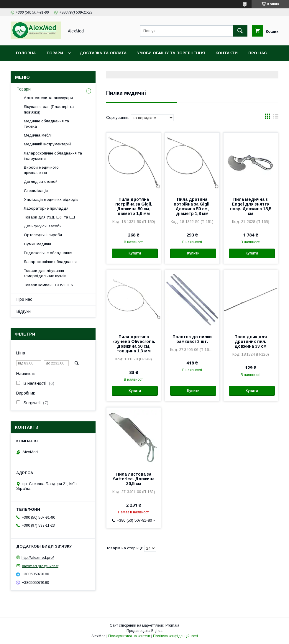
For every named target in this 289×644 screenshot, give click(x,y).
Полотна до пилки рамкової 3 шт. (192, 339)
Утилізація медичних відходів (51, 199)
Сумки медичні (37, 244)
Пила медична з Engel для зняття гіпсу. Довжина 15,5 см (251, 206)
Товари (55, 53)
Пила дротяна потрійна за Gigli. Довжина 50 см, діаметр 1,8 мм (192, 206)
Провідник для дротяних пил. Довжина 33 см (251, 341)
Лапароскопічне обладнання (50, 262)
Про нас (258, 53)
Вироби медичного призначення (41, 170)
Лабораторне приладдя (46, 208)
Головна (26, 53)
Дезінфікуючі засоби (43, 226)
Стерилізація (36, 191)
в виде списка (276, 118)
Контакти (227, 53)
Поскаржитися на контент (129, 636)
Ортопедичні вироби (43, 235)
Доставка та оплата (103, 53)
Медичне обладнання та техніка (46, 124)
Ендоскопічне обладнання (48, 253)
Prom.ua (172, 625)
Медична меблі (38, 135)
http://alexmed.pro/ (38, 557)
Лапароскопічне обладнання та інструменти (53, 156)
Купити (135, 253)
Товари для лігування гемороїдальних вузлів (45, 273)
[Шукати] (240, 31)
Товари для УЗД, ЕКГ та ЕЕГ (50, 217)
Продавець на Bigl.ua (144, 631)
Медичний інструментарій (47, 144)
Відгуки (24, 311)
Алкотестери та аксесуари (48, 98)
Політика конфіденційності (175, 636)
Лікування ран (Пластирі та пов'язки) (49, 109)
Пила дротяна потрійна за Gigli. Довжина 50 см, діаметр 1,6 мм (134, 206)
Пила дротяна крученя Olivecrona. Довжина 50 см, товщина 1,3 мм (134, 344)
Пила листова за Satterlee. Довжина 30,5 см (134, 479)
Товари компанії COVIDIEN (49, 285)
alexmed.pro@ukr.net (40, 566)
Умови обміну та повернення (171, 53)
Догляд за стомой (41, 181)
